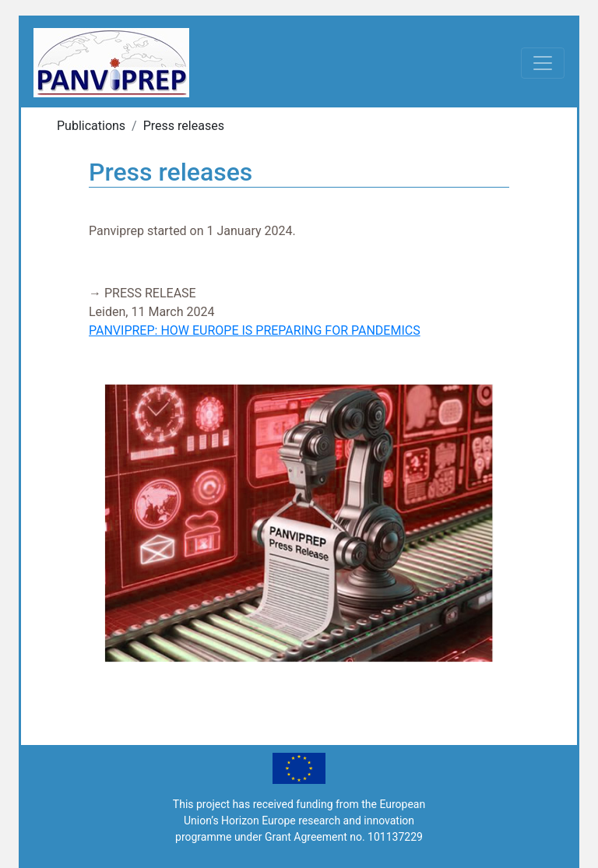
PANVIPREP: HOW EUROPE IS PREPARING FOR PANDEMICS (255, 330)
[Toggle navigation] (543, 63)
